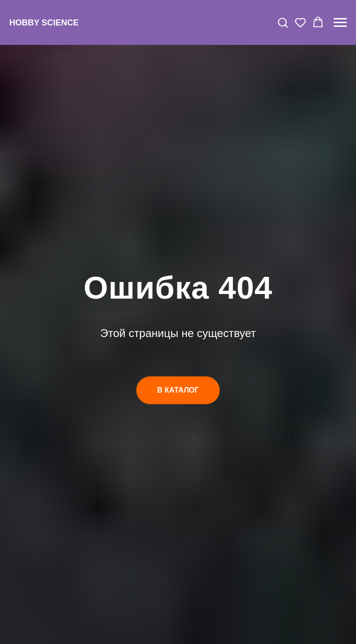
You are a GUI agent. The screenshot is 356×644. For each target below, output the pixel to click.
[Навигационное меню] (340, 23)
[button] (283, 22)
